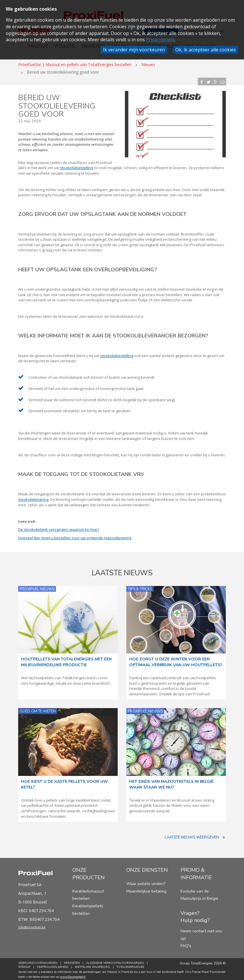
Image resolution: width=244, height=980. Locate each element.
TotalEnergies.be (133, 965)
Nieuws (148, 62)
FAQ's (186, 944)
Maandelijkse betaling (146, 889)
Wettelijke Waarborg (94, 965)
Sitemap (24, 965)
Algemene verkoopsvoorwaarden (117, 961)
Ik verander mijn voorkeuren (134, 50)
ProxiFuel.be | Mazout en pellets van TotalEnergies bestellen (75, 62)
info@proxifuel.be (37, 926)
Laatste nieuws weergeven (195, 836)
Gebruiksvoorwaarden (38, 961)
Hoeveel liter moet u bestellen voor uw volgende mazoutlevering (75, 536)
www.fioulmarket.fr (73, 975)
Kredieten (73, 961)
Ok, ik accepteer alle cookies (206, 50)
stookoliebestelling (77, 166)
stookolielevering (33, 497)
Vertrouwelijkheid (54, 965)
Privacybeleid (160, 40)
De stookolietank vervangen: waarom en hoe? (59, 527)
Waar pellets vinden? (146, 882)
